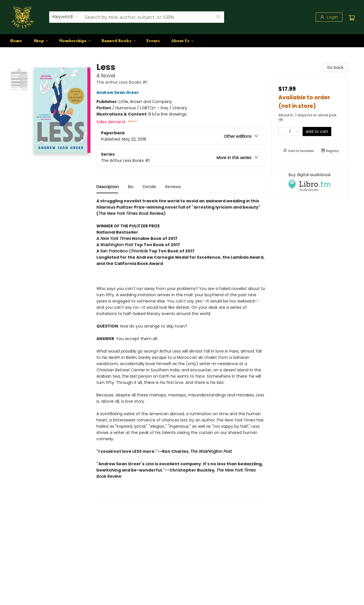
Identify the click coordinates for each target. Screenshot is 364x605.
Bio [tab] (131, 187)
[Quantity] (290, 131)
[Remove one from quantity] (282, 131)
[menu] (182, 41)
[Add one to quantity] (297, 131)
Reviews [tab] (173, 187)
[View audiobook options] (310, 182)
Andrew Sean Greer (119, 92)
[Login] (329, 17)
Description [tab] (108, 187)
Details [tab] (149, 187)
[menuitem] (16, 41)
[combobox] (66, 17)
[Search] (218, 17)
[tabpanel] (181, 348)
